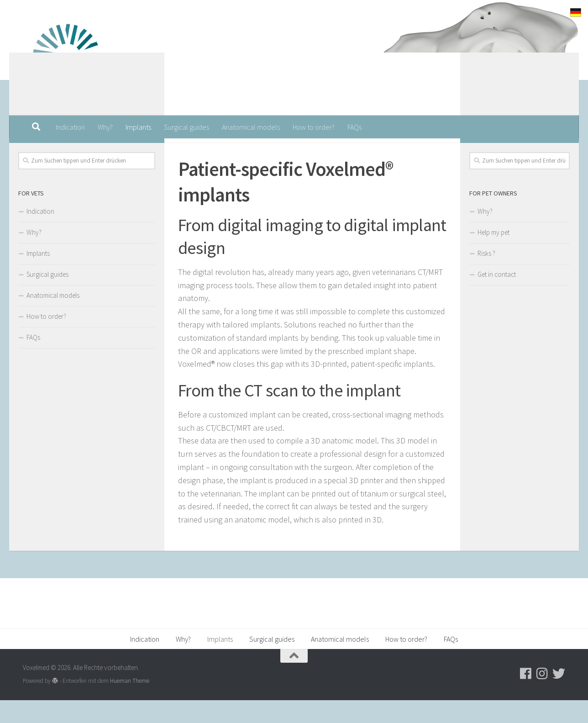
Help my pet (493, 255)
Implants (138, 127)
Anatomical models (251, 127)
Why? (105, 127)
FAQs (354, 127)
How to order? (314, 127)
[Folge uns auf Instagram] (131, 152)
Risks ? (486, 276)
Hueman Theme (130, 704)
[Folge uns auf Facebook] (116, 152)
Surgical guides (186, 127)
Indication (70, 127)
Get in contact (497, 297)
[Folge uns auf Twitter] (145, 152)
